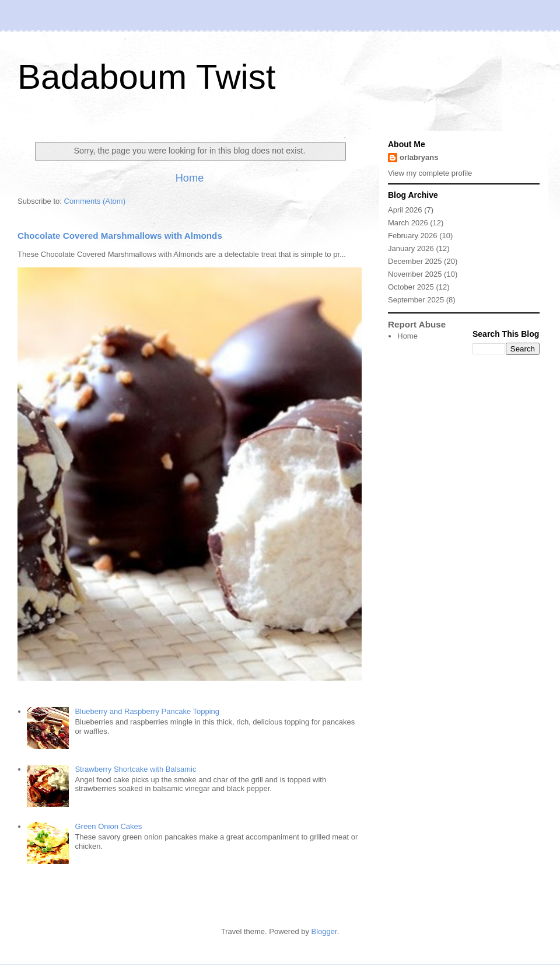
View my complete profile (430, 173)
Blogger (324, 931)
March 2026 (408, 223)
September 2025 (416, 300)
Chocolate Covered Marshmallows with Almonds (120, 236)
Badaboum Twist (146, 77)
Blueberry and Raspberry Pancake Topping (147, 711)
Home (190, 178)
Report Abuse (417, 324)
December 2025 (415, 261)
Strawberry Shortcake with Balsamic (135, 769)
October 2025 (411, 287)
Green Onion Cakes (108, 826)
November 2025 (415, 274)
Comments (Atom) (95, 201)
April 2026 (405, 210)
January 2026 (411, 248)
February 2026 (413, 236)
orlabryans (419, 157)
